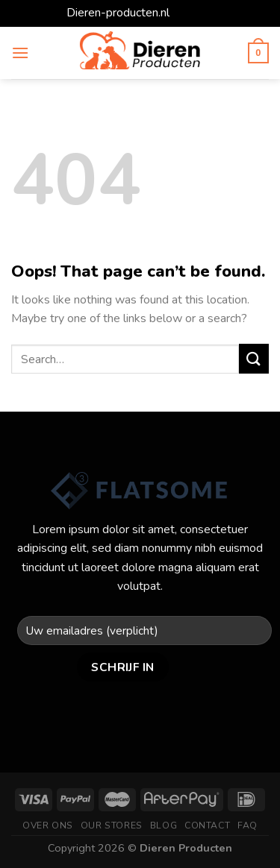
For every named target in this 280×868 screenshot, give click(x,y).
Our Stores (112, 825)
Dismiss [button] (193, 13)
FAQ (248, 825)
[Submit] (254, 358)
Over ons (48, 825)
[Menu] (20, 53)
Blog (164, 825)
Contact (207, 825)
